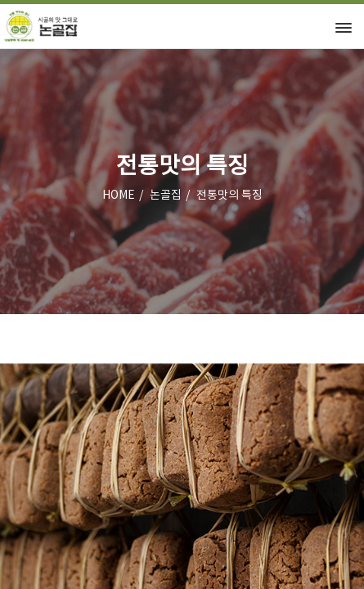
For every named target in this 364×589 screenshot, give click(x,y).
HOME (119, 196)
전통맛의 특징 (229, 196)
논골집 (166, 196)
